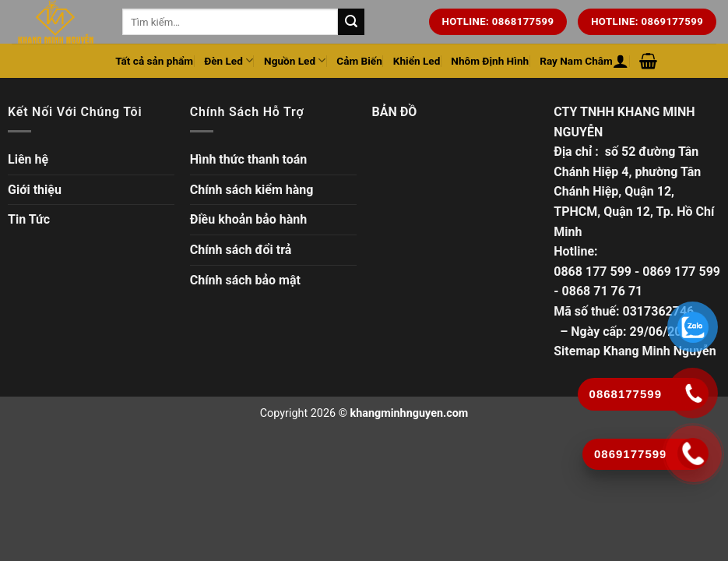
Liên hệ (28, 159)
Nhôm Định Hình (490, 61)
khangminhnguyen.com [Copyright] (410, 413)
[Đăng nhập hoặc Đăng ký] (621, 61)
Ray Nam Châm (576, 61)
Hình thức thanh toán (249, 159)
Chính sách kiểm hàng (252, 190)
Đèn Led (229, 60)
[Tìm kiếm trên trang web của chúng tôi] (351, 22)
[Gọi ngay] (693, 453)
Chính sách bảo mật (245, 280)
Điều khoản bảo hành (249, 219)
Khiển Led (417, 61)
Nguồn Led (295, 60)
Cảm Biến (359, 61)
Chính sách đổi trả (241, 250)
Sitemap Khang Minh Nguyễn (635, 351)
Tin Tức (29, 219)
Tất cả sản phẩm (154, 61)
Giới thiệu (35, 190)
